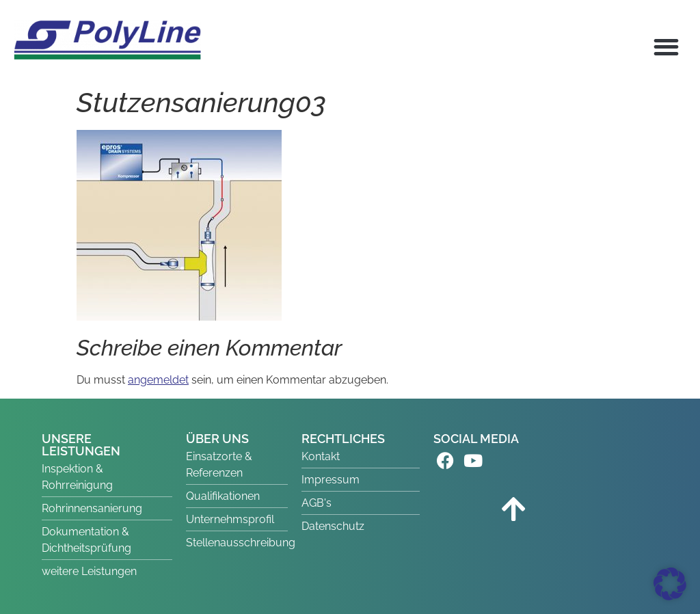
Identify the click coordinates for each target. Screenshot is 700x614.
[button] (667, 47)
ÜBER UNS (217, 439)
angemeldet (158, 380)
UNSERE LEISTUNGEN (81, 445)
